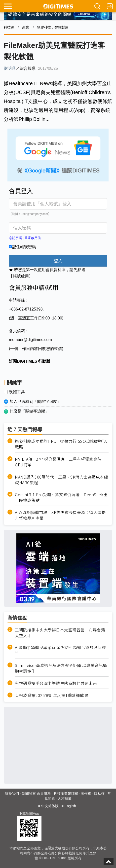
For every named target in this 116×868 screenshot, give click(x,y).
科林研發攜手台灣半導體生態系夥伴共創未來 (56, 683)
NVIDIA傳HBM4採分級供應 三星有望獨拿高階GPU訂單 (58, 462)
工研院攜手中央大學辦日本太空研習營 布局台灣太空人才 (60, 633)
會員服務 (44, 794)
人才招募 (65, 799)
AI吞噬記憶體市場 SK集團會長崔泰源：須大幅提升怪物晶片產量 (60, 515)
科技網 (9, 27)
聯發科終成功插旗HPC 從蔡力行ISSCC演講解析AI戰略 (61, 444)
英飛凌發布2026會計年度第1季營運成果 (52, 695)
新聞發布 (29, 794)
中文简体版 (50, 806)
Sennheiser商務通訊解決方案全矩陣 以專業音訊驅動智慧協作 (61, 668)
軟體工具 (17, 392)
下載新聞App (29, 813)
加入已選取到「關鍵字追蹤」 (35, 401)
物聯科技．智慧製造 (53, 27)
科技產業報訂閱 (66, 794)
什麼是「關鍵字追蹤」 (29, 411)
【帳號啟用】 (21, 276)
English (70, 806)
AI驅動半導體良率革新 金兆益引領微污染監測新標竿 (60, 650)
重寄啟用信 (33, 238)
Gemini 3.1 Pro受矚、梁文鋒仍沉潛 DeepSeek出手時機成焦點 (61, 497)
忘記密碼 (15, 238)
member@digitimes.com (30, 340)
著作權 (86, 794)
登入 (58, 261)
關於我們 (12, 794)
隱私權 (99, 794)
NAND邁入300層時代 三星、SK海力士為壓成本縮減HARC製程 (61, 480)
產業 (26, 27)
